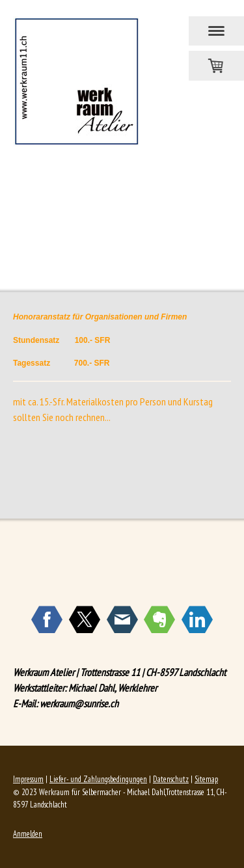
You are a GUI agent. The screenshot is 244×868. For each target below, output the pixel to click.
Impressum (28, 779)
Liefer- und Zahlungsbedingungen (98, 779)
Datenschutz (171, 779)
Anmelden (28, 834)
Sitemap (206, 779)
